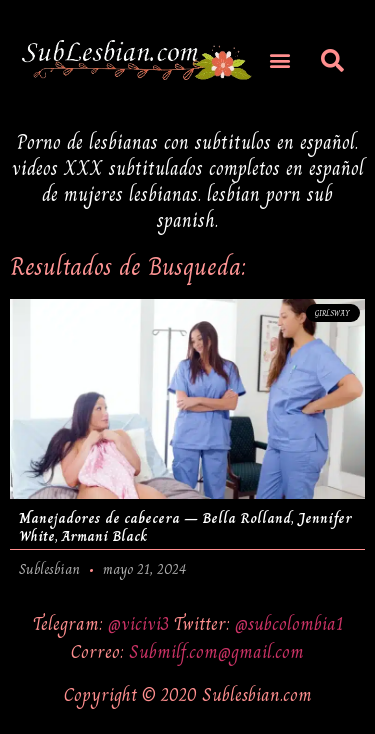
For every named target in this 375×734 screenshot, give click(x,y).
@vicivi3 (141, 623)
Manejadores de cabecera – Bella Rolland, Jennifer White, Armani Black (185, 527)
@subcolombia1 (289, 623)
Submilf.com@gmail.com (216, 651)
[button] (279, 59)
